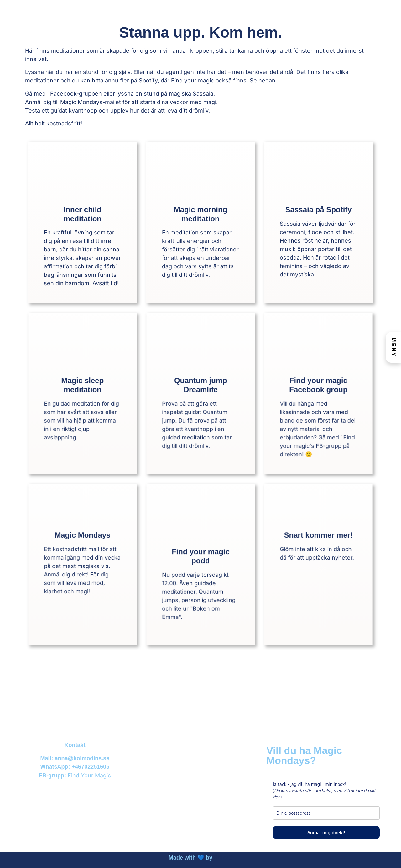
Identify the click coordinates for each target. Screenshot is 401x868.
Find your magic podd (200, 559)
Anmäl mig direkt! (326, 832)
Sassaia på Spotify (319, 210)
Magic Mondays (82, 545)
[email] (326, 813)
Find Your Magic (89, 775)
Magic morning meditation (201, 214)
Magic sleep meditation (82, 388)
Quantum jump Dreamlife (200, 388)
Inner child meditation (83, 214)
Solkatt (223, 857)
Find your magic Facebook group (318, 388)
